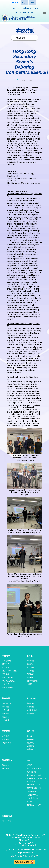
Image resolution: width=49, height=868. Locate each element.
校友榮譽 (6, 739)
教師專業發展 (32, 681)
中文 (24, 3)
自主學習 (30, 671)
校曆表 (29, 684)
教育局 (29, 765)
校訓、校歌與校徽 (9, 671)
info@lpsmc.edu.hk (28, 845)
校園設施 (6, 684)
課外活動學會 (32, 710)
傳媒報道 (6, 765)
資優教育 (30, 677)
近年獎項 (6, 736)
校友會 (29, 801)
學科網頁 (30, 703)
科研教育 (30, 674)
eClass (26, 8)
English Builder (33, 798)
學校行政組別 (7, 677)
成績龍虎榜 (7, 743)
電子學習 (30, 667)
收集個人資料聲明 (34, 805)
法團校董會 (7, 661)
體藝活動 (30, 749)
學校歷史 (6, 664)
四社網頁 (30, 707)
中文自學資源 (32, 795)
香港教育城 (31, 772)
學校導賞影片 (7, 687)
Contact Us (15, 8)
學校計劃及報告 (8, 681)
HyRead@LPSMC (34, 785)
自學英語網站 (32, 791)
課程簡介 (30, 664)
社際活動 (30, 743)
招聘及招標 (7, 821)
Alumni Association (24, 12)
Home (15, 2)
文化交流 (6, 720)
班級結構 (30, 661)
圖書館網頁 (31, 713)
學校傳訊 (6, 769)
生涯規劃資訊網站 (34, 775)
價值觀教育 (7, 703)
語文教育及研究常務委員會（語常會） (37, 780)
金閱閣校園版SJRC (34, 788)
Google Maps (24, 862)
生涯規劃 (6, 713)
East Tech (33, 856)
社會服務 (6, 710)
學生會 (29, 736)
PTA (34, 8)
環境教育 (6, 717)
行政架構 (6, 674)
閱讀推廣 (30, 746)
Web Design (18, 856)
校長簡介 (6, 667)
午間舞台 (30, 739)
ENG (33, 3)
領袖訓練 (6, 707)
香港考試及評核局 (34, 769)
